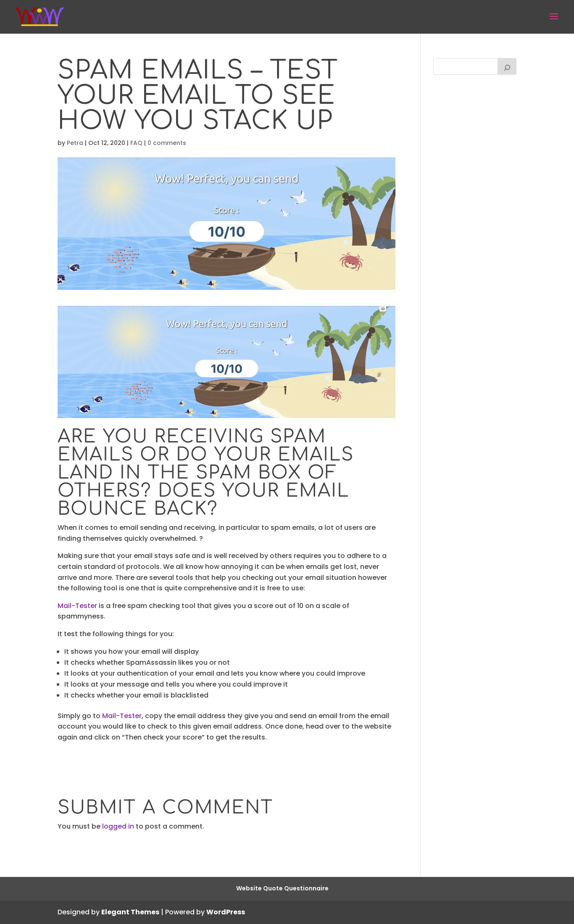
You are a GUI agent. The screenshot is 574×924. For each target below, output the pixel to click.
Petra (75, 143)
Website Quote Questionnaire (282, 888)
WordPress (226, 912)
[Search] (507, 66)
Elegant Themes (130, 912)
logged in (118, 826)
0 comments (167, 143)
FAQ (136, 143)
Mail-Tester (77, 606)
